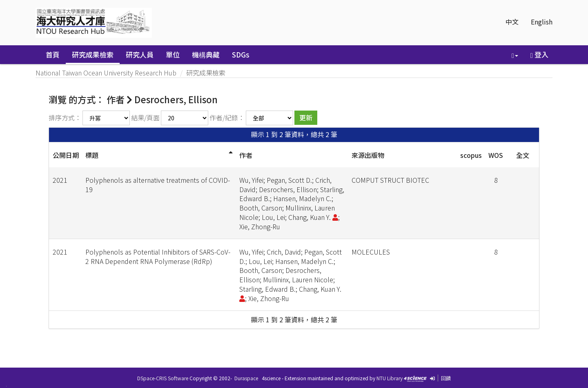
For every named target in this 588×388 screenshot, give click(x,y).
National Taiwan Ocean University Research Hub (106, 73)
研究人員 (140, 54)
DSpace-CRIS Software (163, 378)
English (542, 22)
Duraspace (246, 378)
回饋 (446, 378)
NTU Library (390, 378)
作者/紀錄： (227, 118)
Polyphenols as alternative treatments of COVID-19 (158, 185)
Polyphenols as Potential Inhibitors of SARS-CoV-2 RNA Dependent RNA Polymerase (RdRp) (158, 256)
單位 (173, 54)
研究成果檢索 (93, 54)
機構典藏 (206, 54)
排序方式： (65, 118)
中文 (512, 22)
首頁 (53, 54)
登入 (539, 54)
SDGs (241, 54)
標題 (92, 155)
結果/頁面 (145, 118)
